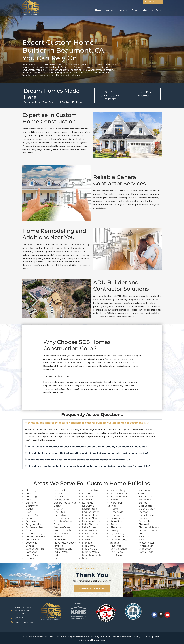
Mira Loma (89, 546)
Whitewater (146, 546)
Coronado (32, 552)
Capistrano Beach (36, 527)
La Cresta (88, 493)
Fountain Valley (63, 521)
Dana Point (61, 490)
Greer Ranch (61, 533)
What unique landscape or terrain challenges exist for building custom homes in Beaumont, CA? (88, 423)
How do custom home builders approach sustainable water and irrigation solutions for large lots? (89, 466)
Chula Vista (32, 540)
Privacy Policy (99, 640)
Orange (115, 515)
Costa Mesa (32, 555)
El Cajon (59, 509)
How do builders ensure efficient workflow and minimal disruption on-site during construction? (88, 453)
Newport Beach (120, 493)
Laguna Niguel (91, 518)
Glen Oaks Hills (63, 530)
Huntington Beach (65, 543)
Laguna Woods (91, 521)
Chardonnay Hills (36, 537)
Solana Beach (147, 509)
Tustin (143, 533)
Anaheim (31, 493)
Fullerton (59, 524)
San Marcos (146, 497)
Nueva (114, 509)
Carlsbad (31, 530)
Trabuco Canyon (149, 530)
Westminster (147, 543)
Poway (115, 530)
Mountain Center (92, 555)
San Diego (117, 552)
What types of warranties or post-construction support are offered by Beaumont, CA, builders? (87, 447)
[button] (92, 423)
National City (118, 490)
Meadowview (90, 537)
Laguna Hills (90, 515)
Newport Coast (119, 497)
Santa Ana (145, 500)
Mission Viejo (90, 549)
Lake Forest (89, 527)
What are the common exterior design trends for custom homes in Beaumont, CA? (80, 460)
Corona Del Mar (35, 549)
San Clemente (119, 549)
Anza (29, 500)
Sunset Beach (147, 515)
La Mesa (87, 500)
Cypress (30, 558)
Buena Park (33, 515)
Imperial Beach (63, 549)
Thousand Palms (149, 527)
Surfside (144, 518)
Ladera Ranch (90, 509)
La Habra (88, 497)
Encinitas (59, 512)
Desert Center (62, 500)
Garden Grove (62, 527)
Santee (143, 503)
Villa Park (144, 537)
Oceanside (117, 512)
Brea (28, 512)
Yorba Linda (146, 552)
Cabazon (31, 518)
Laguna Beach (91, 512)
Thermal (144, 524)
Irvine (57, 558)
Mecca (86, 540)
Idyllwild (59, 546)
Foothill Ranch (63, 518)
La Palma (88, 503)
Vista (142, 540)
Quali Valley (117, 533)
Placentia (116, 527)
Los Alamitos (90, 533)
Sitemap (150, 636)
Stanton (144, 512)
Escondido (60, 515)
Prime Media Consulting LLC (131, 636)
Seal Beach (145, 506)
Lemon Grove (90, 530)
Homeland (60, 540)
